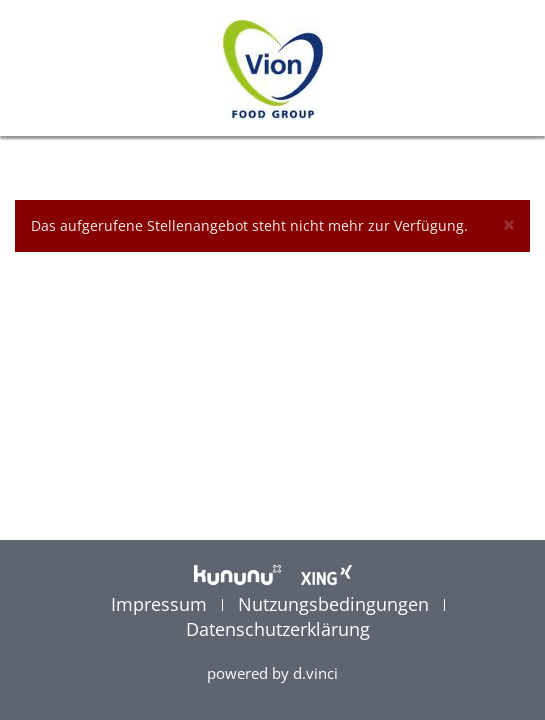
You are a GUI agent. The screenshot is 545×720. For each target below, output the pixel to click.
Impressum (161, 604)
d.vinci (315, 673)
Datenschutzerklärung (278, 629)
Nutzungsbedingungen (336, 604)
